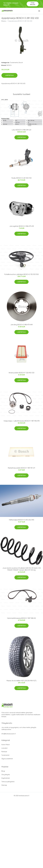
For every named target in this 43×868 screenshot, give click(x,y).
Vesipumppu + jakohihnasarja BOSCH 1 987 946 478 (21, 421)
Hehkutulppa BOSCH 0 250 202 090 (22, 520)
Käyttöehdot (6, 778)
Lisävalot (4, 748)
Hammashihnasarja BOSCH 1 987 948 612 (21, 618)
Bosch (21, 63)
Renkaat (4, 752)
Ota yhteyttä (6, 775)
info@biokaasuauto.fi (9, 734)
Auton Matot (6, 745)
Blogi (3, 771)
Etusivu (4, 21)
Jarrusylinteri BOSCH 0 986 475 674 (22, 226)
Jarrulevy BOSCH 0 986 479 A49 (21, 325)
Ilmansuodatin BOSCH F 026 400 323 (22, 373)
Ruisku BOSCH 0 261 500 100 (22, 178)
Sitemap (4, 785)
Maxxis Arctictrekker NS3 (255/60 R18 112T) (21, 681)
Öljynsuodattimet (7, 759)
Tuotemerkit (14, 63)
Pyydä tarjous (33, 4)
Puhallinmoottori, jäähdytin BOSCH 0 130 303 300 (22, 274)
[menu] (39, 11)
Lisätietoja (9, 75)
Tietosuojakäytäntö (8, 782)
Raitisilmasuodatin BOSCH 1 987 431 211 (21, 468)
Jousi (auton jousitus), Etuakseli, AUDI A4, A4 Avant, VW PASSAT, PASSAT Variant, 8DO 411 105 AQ (22, 569)
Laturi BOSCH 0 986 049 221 (22, 130)
